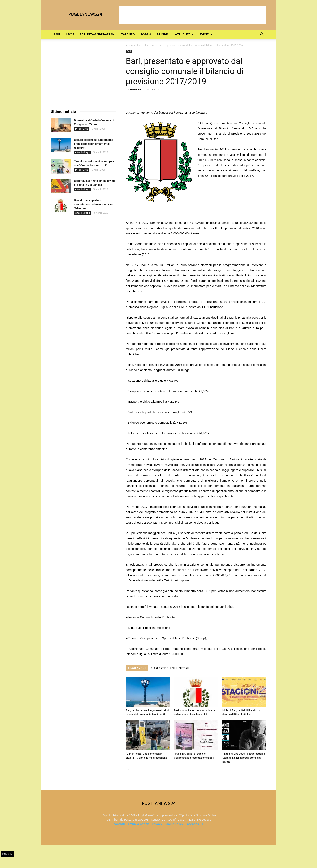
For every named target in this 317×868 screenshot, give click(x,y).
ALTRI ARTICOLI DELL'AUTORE (170, 668)
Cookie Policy (174, 824)
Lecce (70, 34)
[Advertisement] (193, 15)
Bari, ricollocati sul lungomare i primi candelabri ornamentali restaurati (94, 144)
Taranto (128, 34)
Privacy (157, 824)
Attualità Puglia (83, 152)
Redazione (135, 89)
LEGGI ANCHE (137, 668)
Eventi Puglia (81, 129)
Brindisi (163, 34)
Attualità (184, 34)
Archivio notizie (138, 824)
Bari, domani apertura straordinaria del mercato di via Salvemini (94, 204)
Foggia (146, 34)
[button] (262, 35)
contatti (119, 824)
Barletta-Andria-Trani (98, 34)
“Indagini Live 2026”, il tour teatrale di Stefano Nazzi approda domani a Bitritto (244, 758)
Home (129, 45)
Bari (57, 34)
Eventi (206, 34)
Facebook (192, 824)
